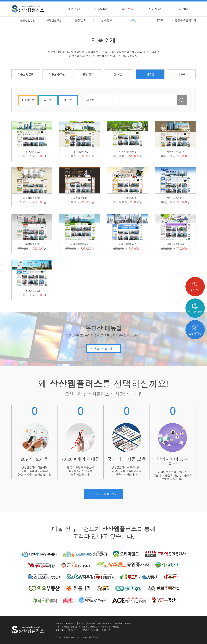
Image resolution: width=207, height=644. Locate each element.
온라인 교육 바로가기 (103, 362)
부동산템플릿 (28, 20)
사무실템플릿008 (32, 291)
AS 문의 (195, 287)
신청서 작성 (195, 330)
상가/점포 (107, 20)
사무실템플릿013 (175, 198)
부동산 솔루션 (57, 74)
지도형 (48, 100)
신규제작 (155, 9)
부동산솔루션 (54, 20)
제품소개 (74, 9)
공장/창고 (80, 20)
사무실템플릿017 (175, 152)
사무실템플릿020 (32, 152)
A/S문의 (128, 9)
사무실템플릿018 (127, 152)
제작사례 (101, 9)
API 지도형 (28, 100)
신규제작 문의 (195, 308)
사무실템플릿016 (32, 198)
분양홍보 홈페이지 (185, 20)
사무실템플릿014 (127, 198)
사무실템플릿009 (175, 244)
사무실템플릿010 (127, 244)
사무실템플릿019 (80, 152)
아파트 (159, 20)
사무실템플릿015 (80, 198)
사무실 (133, 20)
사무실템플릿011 (80, 244)
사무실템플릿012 (32, 244)
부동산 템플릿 (26, 74)
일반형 (68, 100)
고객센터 (182, 9)
